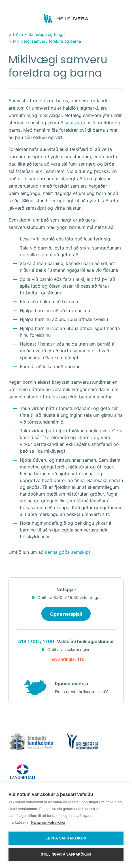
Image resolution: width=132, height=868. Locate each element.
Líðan (18, 34)
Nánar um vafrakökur (48, 822)
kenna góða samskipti (68, 552)
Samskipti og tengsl (47, 34)
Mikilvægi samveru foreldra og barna (47, 41)
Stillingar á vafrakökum (66, 854)
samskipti (75, 123)
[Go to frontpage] (66, 19)
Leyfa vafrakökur (66, 838)
